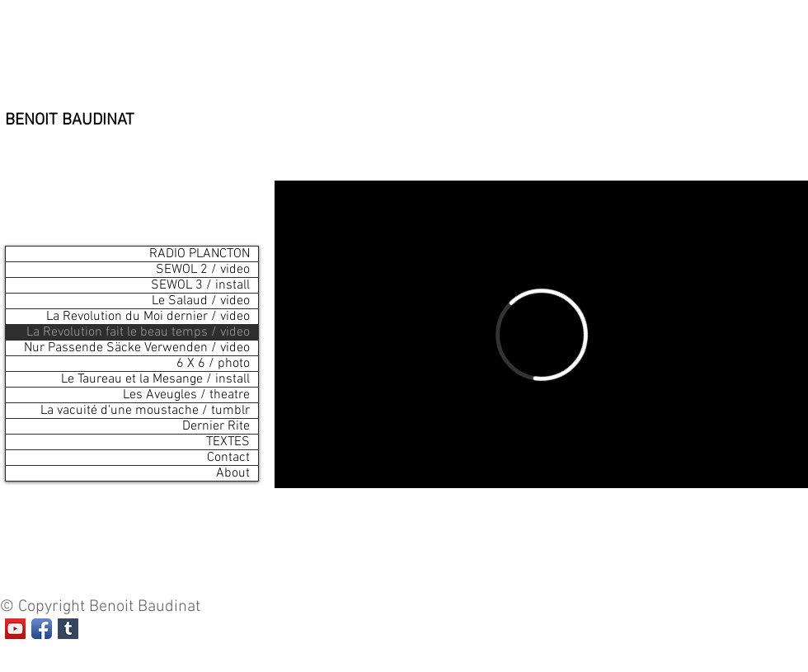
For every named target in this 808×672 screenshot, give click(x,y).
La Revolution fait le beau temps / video (138, 332)
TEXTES (228, 442)
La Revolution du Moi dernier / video (148, 317)
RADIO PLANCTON (200, 254)
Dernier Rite (216, 426)
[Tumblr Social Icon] (68, 629)
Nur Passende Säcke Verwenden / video (137, 348)
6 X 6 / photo (213, 364)
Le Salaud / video (201, 301)
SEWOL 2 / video (203, 270)
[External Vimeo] (541, 334)
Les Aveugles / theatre (186, 395)
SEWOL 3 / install (200, 285)
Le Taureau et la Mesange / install (155, 379)
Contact (228, 458)
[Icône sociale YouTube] (15, 629)
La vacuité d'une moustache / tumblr (145, 411)
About (233, 473)
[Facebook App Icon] (42, 629)
